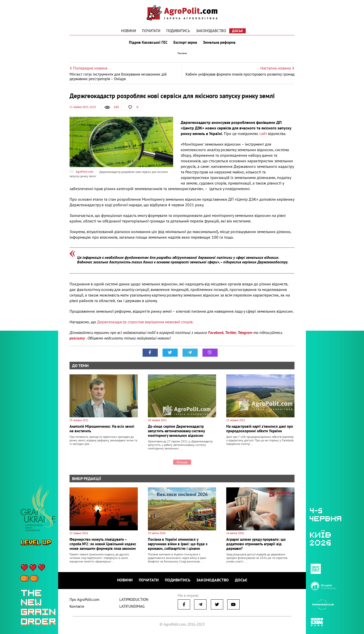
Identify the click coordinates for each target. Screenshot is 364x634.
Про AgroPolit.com (84, 599)
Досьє (237, 31)
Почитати (151, 31)
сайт (263, 133)
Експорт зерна (185, 42)
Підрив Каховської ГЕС (148, 42)
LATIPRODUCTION (134, 599)
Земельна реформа (219, 42)
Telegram (245, 332)
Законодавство (211, 31)
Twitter (231, 332)
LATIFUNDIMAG (132, 606)
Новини (129, 31)
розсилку (78, 338)
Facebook (216, 332)
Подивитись (178, 31)
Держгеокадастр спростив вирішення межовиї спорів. (145, 322)
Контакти (77, 606)
